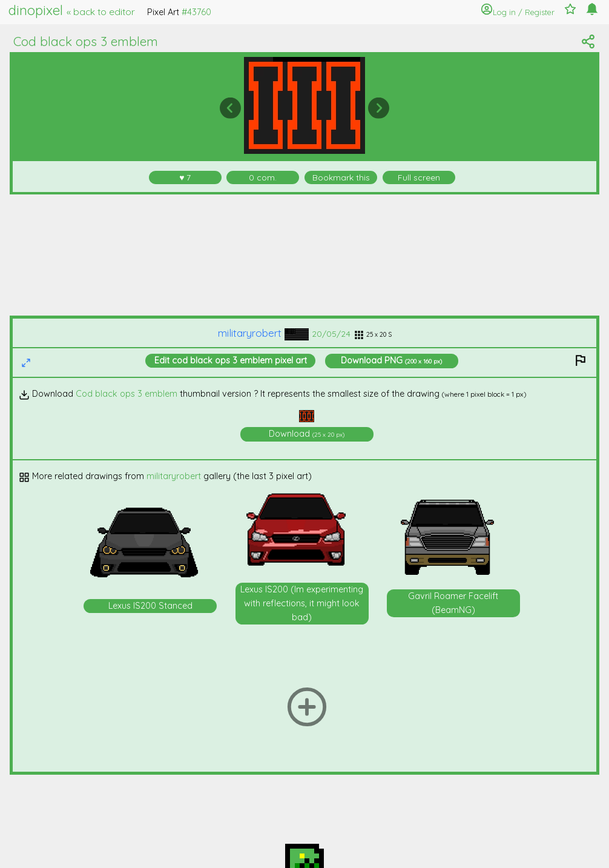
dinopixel (72, 10)
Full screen (419, 177)
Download (391, 360)
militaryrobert (263, 333)
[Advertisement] (305, 255)
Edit (231, 360)
